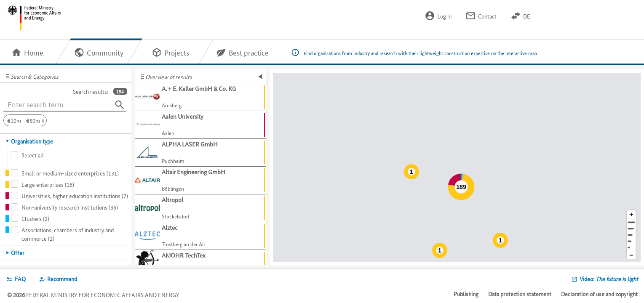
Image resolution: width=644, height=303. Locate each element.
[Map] (457, 167)
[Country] (631, 241)
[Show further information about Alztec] (200, 236)
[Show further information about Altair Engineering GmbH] (200, 181)
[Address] (631, 222)
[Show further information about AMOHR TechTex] (200, 264)
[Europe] (631, 248)
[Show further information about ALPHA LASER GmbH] (200, 153)
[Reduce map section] (631, 256)
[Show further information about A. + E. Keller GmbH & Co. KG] (200, 97)
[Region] (631, 235)
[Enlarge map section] (631, 214)
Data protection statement (520, 294)
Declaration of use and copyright (599, 294)
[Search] (120, 105)
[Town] (631, 229)
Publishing (466, 294)
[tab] (66, 141)
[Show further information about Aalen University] (200, 125)
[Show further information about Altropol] (200, 208)
